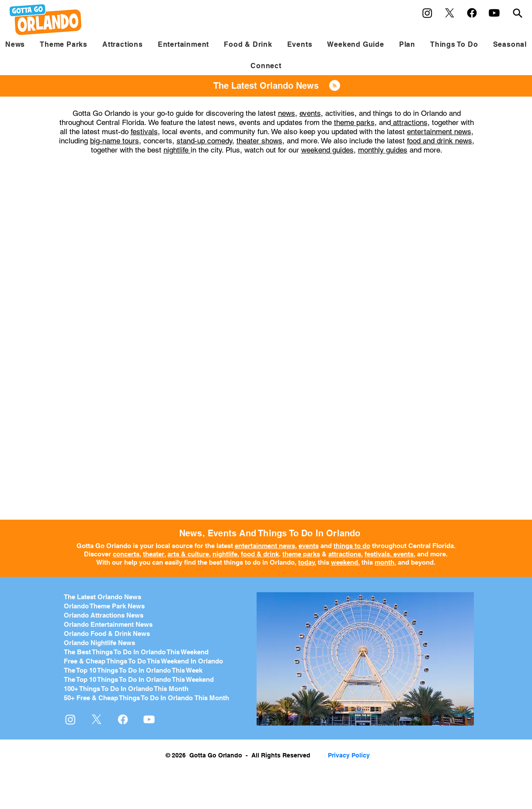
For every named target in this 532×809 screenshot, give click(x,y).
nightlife (177, 150)
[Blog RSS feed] (335, 86)
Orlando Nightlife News (99, 643)
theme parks (354, 122)
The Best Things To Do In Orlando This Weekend (136, 652)
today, (307, 562)
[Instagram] (427, 13)
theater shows (259, 141)
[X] (450, 13)
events (310, 113)
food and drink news (440, 141)
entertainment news (439, 132)
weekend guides (327, 150)
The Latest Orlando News (103, 597)
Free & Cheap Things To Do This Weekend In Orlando (143, 661)
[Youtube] (494, 13)
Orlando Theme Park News (104, 606)
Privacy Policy (349, 755)
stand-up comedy (204, 141)
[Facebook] (472, 13)
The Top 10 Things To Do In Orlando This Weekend (139, 679)
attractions (409, 122)
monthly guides (383, 150)
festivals (144, 132)
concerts (126, 554)
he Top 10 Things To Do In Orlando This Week (135, 670)
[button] (64, 44)
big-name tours (115, 141)
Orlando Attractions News (104, 615)
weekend (344, 562)
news (287, 113)
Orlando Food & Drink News (107, 634)
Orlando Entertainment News (108, 624)
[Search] (518, 13)
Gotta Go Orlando (104, 546)
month (384, 562)
